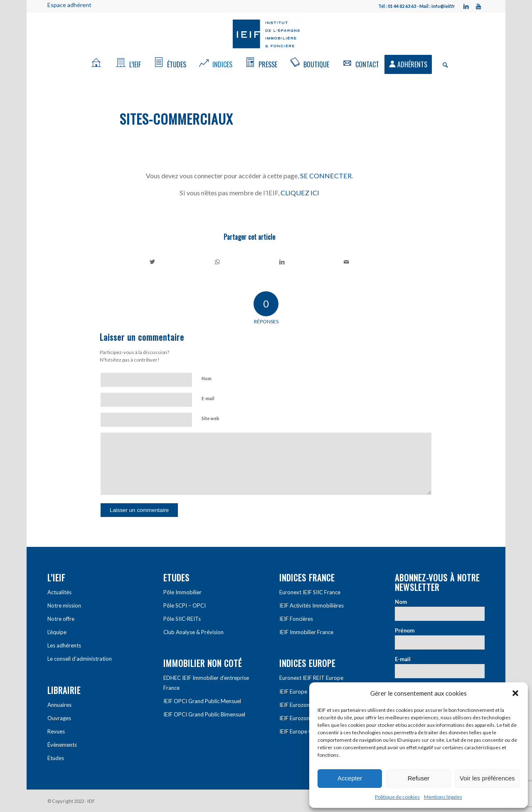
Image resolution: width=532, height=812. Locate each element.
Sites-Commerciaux (176, 119)
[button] (515, 693)
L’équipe (57, 632)
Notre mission (64, 605)
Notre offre (61, 619)
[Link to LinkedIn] (466, 6)
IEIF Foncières (296, 619)
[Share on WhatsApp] (218, 262)
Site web (211, 418)
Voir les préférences (487, 778)
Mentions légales (443, 797)
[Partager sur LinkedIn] (282, 262)
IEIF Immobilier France (306, 632)
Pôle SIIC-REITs (182, 619)
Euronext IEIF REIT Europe (311, 678)
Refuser (419, 778)
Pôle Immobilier (182, 592)
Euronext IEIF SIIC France (310, 592)
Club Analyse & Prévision (193, 632)
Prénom (406, 630)
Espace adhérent (69, 5)
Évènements (62, 745)
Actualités (59, 592)
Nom (207, 378)
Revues (56, 731)
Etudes (56, 758)
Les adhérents (64, 645)
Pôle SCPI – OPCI (185, 605)
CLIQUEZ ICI (300, 193)
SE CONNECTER (326, 176)
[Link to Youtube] (478, 6)
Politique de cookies (397, 797)
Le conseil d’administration (80, 659)
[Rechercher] (443, 64)
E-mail (208, 398)
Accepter (350, 778)
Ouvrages (59, 718)
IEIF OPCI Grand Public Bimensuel (204, 714)
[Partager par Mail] (347, 262)
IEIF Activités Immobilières (312, 605)
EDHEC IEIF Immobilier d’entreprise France (206, 683)
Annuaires (59, 705)
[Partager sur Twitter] (153, 262)
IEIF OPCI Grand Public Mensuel (202, 701)
